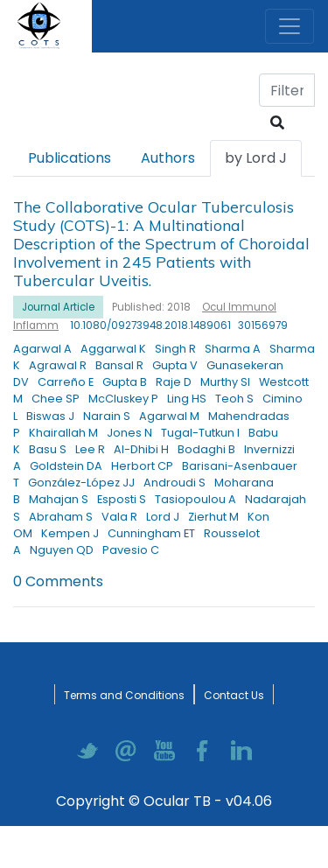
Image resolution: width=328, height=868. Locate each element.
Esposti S (122, 499)
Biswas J (50, 416)
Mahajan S (59, 499)
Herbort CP (142, 466)
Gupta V (175, 365)
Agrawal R (58, 365)
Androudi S (174, 483)
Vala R (119, 517)
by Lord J (256, 158)
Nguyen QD (62, 550)
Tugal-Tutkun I (200, 433)
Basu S (48, 449)
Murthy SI (225, 382)
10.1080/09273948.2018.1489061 (150, 325)
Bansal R (119, 365)
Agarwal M (169, 416)
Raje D (174, 382)
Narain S (107, 416)
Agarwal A (42, 349)
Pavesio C (131, 550)
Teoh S (234, 399)
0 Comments (58, 581)
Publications (70, 158)
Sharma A (233, 349)
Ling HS (187, 399)
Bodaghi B (206, 449)
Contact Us (234, 695)
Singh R (175, 349)
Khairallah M (63, 433)
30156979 (263, 325)
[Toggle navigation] (290, 26)
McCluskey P (123, 399)
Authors (168, 158)
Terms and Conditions (124, 695)
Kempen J (70, 533)
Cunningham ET (151, 533)
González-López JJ (81, 483)
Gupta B (125, 382)
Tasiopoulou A (195, 499)
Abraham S (61, 517)
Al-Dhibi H (141, 449)
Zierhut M (213, 517)
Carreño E (66, 382)
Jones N (129, 433)
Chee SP (56, 399)
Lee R (90, 449)
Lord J (163, 517)
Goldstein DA (66, 466)
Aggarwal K (113, 349)
